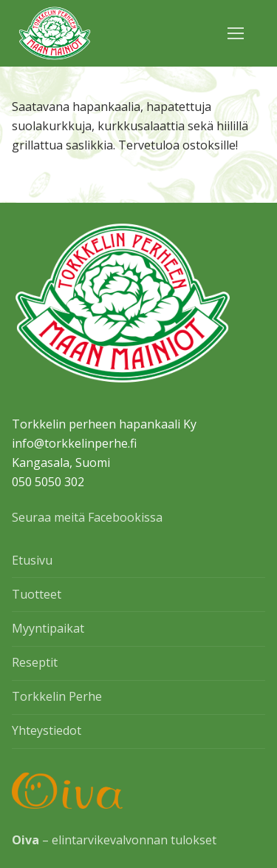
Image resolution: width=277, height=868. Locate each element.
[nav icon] (236, 33)
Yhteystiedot (47, 730)
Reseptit (35, 662)
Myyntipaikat (48, 628)
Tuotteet (37, 594)
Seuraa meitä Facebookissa (87, 517)
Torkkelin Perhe (57, 696)
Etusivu (32, 560)
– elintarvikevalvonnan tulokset (114, 840)
